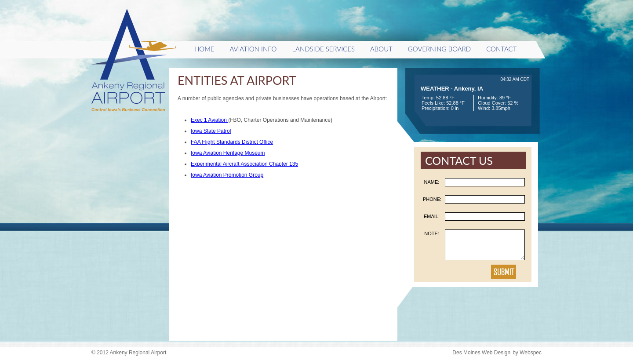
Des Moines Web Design (481, 353)
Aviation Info (253, 49)
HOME (204, 49)
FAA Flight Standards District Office (232, 142)
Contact (501, 49)
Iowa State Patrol (211, 131)
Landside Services (323, 49)
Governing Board (439, 49)
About (381, 49)
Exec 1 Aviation (209, 120)
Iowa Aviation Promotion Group (227, 175)
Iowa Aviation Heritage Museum (228, 153)
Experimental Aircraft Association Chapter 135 (244, 164)
